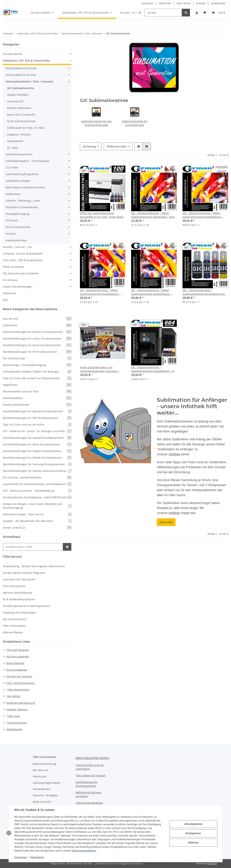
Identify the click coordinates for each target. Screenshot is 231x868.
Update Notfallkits (18, 95)
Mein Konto (184, 3)
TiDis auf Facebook (18, 650)
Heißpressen (13, 194)
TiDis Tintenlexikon (14, 626)
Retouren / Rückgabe (45, 795)
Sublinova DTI (15, 101)
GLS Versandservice (15, 619)
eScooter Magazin (17, 709)
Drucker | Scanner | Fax (17, 247)
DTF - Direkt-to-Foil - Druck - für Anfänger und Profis (37, 431)
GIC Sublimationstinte (21, 88)
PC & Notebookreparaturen (19, 599)
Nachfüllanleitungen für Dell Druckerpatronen (37, 418)
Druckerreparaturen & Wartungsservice (26, 606)
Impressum (40, 776)
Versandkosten (42, 789)
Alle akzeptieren (193, 824)
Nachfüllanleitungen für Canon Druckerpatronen (37, 338)
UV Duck (11, 234)
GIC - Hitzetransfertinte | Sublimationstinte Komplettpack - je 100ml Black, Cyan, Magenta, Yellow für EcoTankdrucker (153, 369)
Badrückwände (15, 663)
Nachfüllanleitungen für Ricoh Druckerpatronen (37, 444)
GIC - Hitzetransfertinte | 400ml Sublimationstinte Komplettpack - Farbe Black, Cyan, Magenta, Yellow (204, 215)
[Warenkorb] (219, 13)
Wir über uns (41, 770)
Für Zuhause (10, 280)
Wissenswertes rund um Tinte (37, 391)
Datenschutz (37, 857)
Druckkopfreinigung (18, 214)
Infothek (175, 454)
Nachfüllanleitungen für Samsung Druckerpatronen (37, 464)
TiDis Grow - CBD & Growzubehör (23, 260)
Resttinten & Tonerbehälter (22, 207)
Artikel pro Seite (117, 146)
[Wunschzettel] (205, 13)
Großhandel (218, 3)
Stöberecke (9, 293)
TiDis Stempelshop (18, 690)
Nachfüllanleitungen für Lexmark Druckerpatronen (37, 438)
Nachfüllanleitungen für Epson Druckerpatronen (37, 345)
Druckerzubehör (13, 54)
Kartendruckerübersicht (21, 703)
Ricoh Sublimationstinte (21, 121)
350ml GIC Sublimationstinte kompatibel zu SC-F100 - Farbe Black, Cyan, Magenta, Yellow (102, 215)
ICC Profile (12, 168)
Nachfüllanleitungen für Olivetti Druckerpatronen (37, 458)
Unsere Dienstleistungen (18, 287)
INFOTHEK (165, 3)
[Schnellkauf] (33, 547)
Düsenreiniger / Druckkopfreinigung (37, 365)
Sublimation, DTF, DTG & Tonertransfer (26, 61)
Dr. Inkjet (13, 148)
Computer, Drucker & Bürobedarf (23, 254)
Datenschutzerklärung (84, 851)
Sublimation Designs (18, 181)
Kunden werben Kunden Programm (24, 573)
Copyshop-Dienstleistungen (19, 613)
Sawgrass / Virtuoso (19, 134)
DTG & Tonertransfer (18, 227)
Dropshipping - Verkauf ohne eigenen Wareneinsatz (34, 566)
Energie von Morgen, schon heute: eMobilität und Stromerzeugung (37, 506)
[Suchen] (163, 13)
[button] (197, 13)
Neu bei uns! (37, 319)
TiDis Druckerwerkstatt (89, 803)
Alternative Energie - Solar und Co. (37, 514)
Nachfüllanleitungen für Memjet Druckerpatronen (37, 411)
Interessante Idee (16, 240)
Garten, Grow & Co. (37, 528)
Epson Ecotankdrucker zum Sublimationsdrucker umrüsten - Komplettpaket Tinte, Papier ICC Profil (102, 369)
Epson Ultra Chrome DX (21, 115)
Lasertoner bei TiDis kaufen (19, 579)
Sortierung (89, 146)
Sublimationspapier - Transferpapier (28, 161)
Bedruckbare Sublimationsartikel (25, 187)
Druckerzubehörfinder (37, 405)
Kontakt (201, 3)
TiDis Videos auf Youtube (91, 775)
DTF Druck (12, 220)
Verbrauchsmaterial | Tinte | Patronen (29, 81)
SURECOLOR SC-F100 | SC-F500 (26, 128)
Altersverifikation (13, 632)
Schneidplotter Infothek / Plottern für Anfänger (37, 372)
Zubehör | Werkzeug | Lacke (23, 201)
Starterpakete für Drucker (21, 75)
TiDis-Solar (14, 716)
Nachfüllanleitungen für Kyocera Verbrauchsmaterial (37, 471)
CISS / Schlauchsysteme (21, 683)
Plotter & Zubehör (13, 267)
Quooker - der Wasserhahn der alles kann (37, 521)
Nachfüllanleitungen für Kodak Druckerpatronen (37, 451)
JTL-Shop (212, 863)
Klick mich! (166, 522)
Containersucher (17, 723)
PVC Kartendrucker (37, 358)
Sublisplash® (15, 141)
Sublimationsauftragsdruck (22, 174)
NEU (5, 300)
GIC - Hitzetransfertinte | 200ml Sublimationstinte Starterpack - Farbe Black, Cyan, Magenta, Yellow (153, 215)
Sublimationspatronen (19, 154)
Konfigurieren (193, 833)
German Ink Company (19, 676)
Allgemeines (37, 385)
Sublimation (37, 325)
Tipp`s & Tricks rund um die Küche (37, 425)
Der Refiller (14, 696)
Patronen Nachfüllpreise (17, 593)
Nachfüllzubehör (37, 398)
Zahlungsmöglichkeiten (47, 783)
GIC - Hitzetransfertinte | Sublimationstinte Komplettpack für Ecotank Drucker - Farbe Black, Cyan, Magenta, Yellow (204, 292)
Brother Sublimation (19, 108)
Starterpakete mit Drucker (21, 68)
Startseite (148, 3)
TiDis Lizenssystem (14, 586)
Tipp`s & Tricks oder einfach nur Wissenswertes (37, 378)
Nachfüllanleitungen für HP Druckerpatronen (37, 352)
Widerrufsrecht (42, 802)
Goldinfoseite (14, 729)
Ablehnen (193, 843)
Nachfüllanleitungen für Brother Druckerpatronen (37, 332)
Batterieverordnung (45, 764)
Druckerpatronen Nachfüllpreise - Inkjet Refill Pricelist (37, 497)
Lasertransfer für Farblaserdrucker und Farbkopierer (37, 484)
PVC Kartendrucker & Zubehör (21, 273)
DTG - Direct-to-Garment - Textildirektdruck (37, 491)
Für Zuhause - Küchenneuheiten (37, 477)
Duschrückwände (17, 670)
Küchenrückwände (18, 656)
